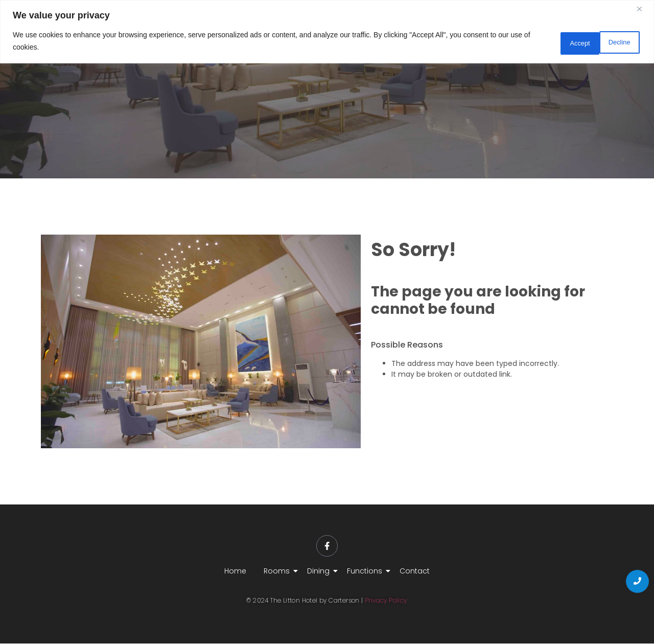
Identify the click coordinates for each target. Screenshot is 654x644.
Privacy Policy (386, 601)
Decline (559, 40)
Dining (320, 572)
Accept (615, 40)
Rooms (278, 572)
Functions (366, 572)
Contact (415, 572)
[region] (327, 30)
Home (235, 572)
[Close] (643, 9)
